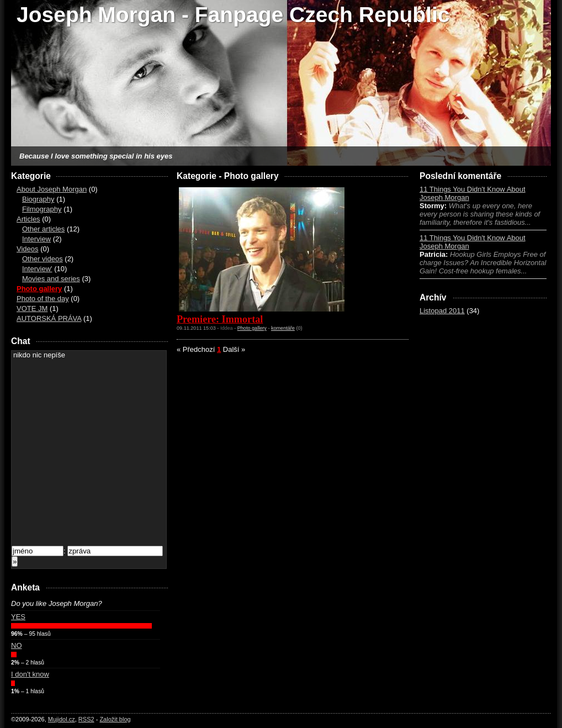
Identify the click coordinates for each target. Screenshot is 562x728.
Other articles (43, 229)
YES (18, 617)
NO (17, 645)
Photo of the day (43, 299)
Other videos (43, 259)
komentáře (283, 328)
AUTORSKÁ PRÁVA (49, 318)
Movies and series (51, 279)
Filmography (42, 209)
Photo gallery (39, 289)
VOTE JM (32, 308)
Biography (38, 199)
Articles (28, 219)
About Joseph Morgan (52, 189)
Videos (28, 249)
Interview (36, 239)
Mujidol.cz (62, 719)
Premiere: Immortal (220, 319)
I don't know (30, 674)
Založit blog (115, 719)
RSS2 (86, 719)
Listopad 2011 (442, 311)
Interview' (37, 269)
